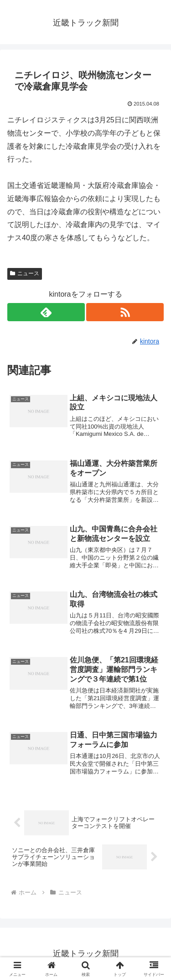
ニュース (25, 273)
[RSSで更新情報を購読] (125, 312)
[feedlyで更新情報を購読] (46, 312)
